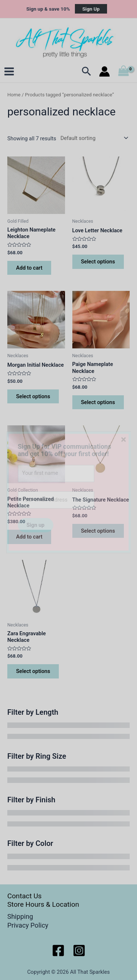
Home (14, 95)
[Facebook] (58, 951)
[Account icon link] (104, 71)
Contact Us (24, 896)
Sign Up (91, 9)
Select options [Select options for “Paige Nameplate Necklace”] (98, 402)
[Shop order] (93, 138)
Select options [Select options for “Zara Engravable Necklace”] (33, 671)
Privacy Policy (28, 925)
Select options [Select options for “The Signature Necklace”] (98, 531)
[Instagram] (79, 951)
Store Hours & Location (43, 904)
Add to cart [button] (29, 268)
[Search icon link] (87, 71)
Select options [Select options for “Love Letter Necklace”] (98, 262)
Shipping (20, 916)
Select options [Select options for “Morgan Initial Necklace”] (33, 396)
